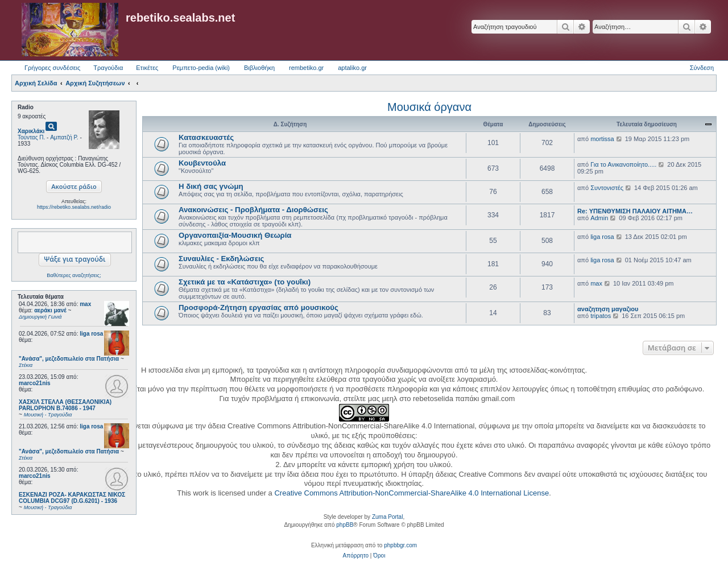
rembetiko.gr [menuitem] (306, 68)
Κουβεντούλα (202, 163)
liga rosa (91, 334)
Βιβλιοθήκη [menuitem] (259, 68)
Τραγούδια (108, 68)
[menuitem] (356, 556)
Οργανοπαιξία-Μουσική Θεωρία (235, 235)
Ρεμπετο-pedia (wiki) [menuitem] (201, 68)
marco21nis (35, 383)
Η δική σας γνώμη (211, 186)
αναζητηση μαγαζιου (608, 309)
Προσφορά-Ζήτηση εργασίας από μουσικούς (258, 307)
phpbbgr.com (400, 545)
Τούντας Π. (31, 137)
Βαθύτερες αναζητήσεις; (74, 275)
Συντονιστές (607, 188)
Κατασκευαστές (206, 137)
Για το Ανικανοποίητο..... (623, 164)
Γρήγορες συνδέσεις (52, 68)
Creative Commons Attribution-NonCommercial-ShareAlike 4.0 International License (411, 493)
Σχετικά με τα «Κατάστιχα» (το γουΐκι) (245, 282)
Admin (599, 218)
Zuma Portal (387, 517)
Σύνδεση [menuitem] (702, 68)
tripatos (601, 316)
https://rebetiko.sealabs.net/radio (74, 207)
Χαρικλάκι (31, 131)
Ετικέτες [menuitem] (147, 68)
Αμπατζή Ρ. (64, 137)
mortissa (602, 139)
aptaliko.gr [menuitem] (352, 68)
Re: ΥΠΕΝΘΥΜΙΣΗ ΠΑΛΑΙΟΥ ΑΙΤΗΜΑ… (635, 211)
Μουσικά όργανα (429, 107)
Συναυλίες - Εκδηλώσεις (221, 259)
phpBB (345, 525)
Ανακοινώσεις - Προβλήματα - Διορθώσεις (253, 210)
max (85, 304)
